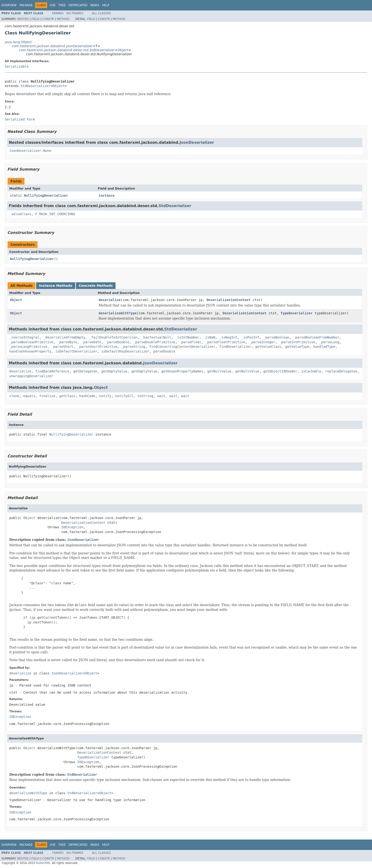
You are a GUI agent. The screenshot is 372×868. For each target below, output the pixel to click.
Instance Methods (56, 286)
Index (95, 5)
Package (26, 5)
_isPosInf (250, 337)
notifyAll (124, 396)
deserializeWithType (118, 313)
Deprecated (78, 5)
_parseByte (67, 342)
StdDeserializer (36, 86)
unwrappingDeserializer (31, 376)
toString (145, 396)
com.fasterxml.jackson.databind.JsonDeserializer (52, 46)
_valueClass (20, 214)
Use (53, 5)
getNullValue (219, 371)
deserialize (110, 300)
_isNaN (209, 337)
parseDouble (164, 351)
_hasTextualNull (156, 337)
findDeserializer (235, 347)
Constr (48, 19)
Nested (23, 19)
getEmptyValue (114, 371)
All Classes (101, 13)
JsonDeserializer (197, 142)
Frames (58, 13)
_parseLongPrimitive (28, 347)
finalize (47, 396)
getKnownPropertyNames (182, 371)
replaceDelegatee (341, 371)
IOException (72, 527)
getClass (67, 396)
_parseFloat (190, 342)
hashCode (87, 396)
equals (29, 396)
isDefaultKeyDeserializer (125, 351)
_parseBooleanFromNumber (316, 337)
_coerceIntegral (24, 337)
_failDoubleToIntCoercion (113, 337)
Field (35, 19)
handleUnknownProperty (30, 351)
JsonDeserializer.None (30, 151)
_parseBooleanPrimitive (31, 342)
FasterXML (43, 863)
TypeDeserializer (297, 313)
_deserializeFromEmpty (64, 337)
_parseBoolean (276, 337)
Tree (62, 5)
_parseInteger (262, 342)
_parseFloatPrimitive (225, 342)
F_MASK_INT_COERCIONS (55, 214)
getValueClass (268, 347)
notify (105, 396)
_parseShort (62, 347)
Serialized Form (20, 119)
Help (106, 5)
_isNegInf (228, 337)
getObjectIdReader (280, 371)
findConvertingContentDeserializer (182, 347)
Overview (9, 5)
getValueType (297, 347)
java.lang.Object (18, 42)
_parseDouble (117, 342)
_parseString (133, 347)
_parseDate (91, 342)
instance (107, 195)
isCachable (311, 371)
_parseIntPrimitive (297, 342)
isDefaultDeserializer (76, 351)
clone (14, 396)
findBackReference (52, 371)
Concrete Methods (96, 286)
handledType (324, 347)
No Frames (75, 13)
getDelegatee (85, 371)
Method (63, 19)
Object (123, 50)
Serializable (17, 66)
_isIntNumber (187, 337)
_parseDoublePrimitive (154, 342)
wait (161, 396)
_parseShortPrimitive (97, 347)
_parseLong (329, 342)
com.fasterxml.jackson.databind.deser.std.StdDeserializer (67, 50)
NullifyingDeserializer (46, 195)
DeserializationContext (229, 300)
